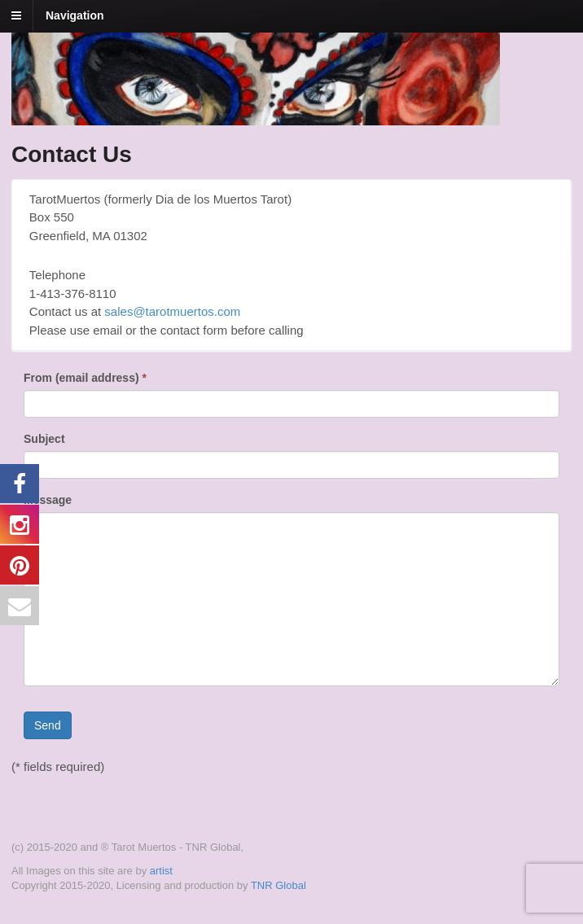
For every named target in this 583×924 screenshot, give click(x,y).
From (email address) (85, 378)
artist (161, 871)
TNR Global (278, 885)
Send (48, 725)
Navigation (75, 15)
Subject (44, 439)
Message (48, 500)
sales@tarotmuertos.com (172, 311)
